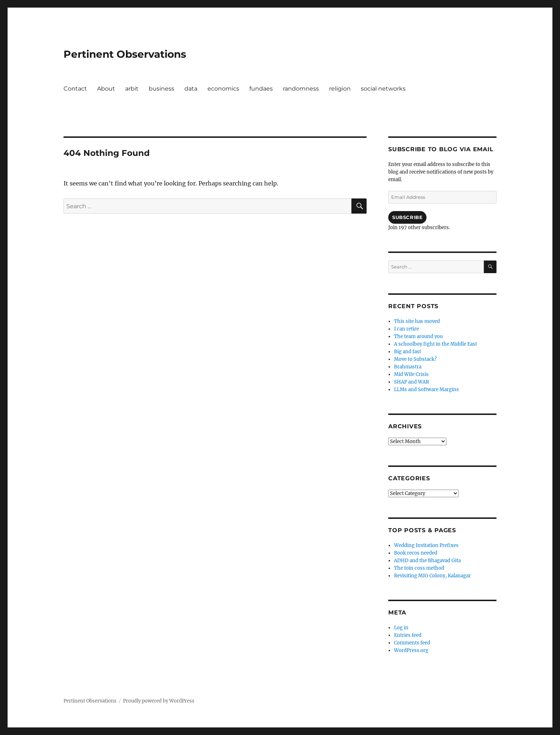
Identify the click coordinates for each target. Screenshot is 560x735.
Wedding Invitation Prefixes (426, 545)
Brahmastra (408, 367)
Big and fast (408, 352)
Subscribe (407, 217)
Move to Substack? (415, 359)
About (106, 89)
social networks (383, 89)
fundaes (261, 89)
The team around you (418, 336)
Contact (75, 89)
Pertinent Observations (125, 54)
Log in (401, 628)
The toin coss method (419, 568)
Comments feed (412, 643)
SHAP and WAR (412, 382)
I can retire (406, 329)
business (161, 89)
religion (340, 89)
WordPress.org (411, 650)
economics (223, 89)
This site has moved (417, 321)
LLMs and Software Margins (426, 390)
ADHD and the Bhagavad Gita (427, 561)
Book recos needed (416, 553)
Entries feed (408, 635)
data (191, 89)
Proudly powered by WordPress (159, 701)
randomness (301, 89)
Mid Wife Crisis (411, 374)
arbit (132, 89)
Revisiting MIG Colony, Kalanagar (432, 576)
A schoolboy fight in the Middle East (436, 344)
